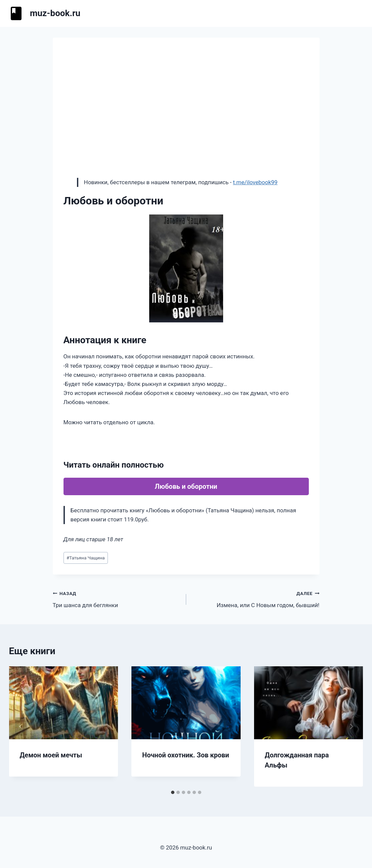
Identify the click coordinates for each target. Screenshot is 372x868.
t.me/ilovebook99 (255, 182)
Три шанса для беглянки (117, 599)
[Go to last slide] (21, 726)
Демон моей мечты (51, 755)
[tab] (173, 792)
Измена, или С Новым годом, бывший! (256, 599)
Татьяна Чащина (86, 558)
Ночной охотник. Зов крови (186, 755)
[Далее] (351, 726)
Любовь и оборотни (186, 486)
